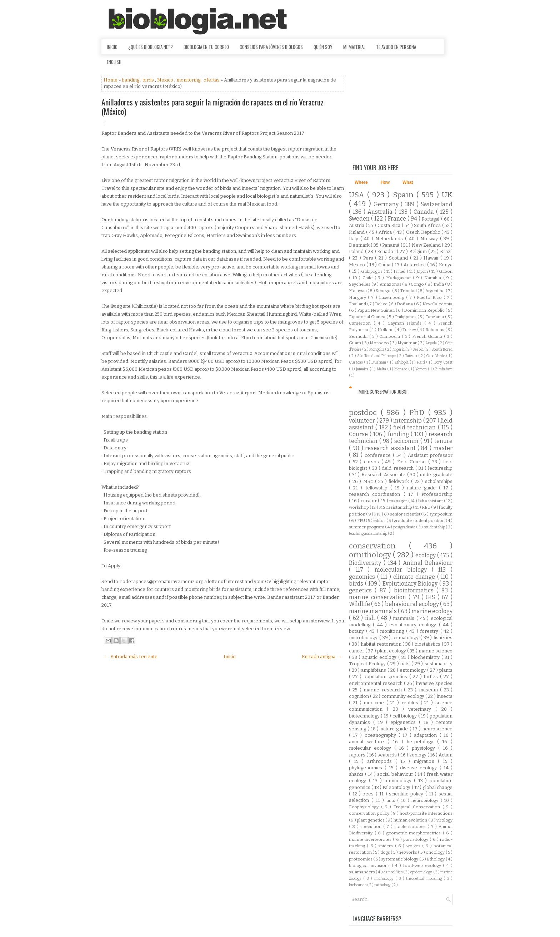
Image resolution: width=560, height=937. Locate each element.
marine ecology (432, 611)
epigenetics (405, 722)
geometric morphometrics (415, 833)
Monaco (401, 369)
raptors (358, 755)
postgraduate (405, 527)
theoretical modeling (425, 879)
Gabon (446, 271)
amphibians (374, 670)
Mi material (354, 47)
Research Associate (384, 475)
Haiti (421, 362)
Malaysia (358, 291)
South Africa (428, 225)
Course (359, 434)
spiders (386, 846)
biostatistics (428, 644)
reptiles (411, 703)
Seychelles (360, 284)
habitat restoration (382, 644)
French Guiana (428, 336)
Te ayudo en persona (396, 47)
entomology (413, 670)
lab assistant (431, 501)
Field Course (413, 462)
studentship (435, 527)
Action (446, 755)
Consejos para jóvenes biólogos (271, 47)
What (408, 182)
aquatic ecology (380, 657)
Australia (381, 212)
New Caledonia (438, 304)
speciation (372, 827)
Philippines (406, 317)
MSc (369, 481)
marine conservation (379, 597)
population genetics (386, 677)
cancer (357, 651)
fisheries (443, 638)
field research (399, 468)
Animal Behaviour (428, 563)
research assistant (391, 448)
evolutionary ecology (414, 625)
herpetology (422, 742)
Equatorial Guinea (368, 317)
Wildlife (360, 604)
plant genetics (371, 820)
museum (429, 690)
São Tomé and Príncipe (377, 356)
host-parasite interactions (426, 813)
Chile (369, 278)
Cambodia (391, 336)
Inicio (112, 47)
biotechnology (365, 716)
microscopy (385, 879)
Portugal (431, 219)
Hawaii (432, 258)
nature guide (423, 488)
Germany (387, 204)
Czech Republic (424, 232)
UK (447, 195)
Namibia (434, 278)
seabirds (388, 755)
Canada (425, 212)
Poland (357, 251)
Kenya (446, 265)
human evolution (411, 820)
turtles (432, 677)
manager (399, 501)
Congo (418, 284)
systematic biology (400, 859)
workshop (359, 507)
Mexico (166, 80)
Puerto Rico (430, 297)
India (439, 284)
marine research (384, 690)
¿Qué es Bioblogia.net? (151, 47)
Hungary (358, 297)
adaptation (427, 735)
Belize (382, 304)
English (114, 62)
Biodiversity (366, 563)
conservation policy (370, 813)
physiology (425, 748)
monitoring (189, 80)
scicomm (407, 441)
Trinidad (409, 291)
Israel (400, 271)
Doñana (405, 304)
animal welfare (368, 742)
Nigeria (399, 349)
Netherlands (390, 239)
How (385, 182)
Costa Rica (390, 225)
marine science (436, 651)
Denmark (360, 245)
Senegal (384, 291)
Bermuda (359, 336)
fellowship (378, 488)
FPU (361, 521)
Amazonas (391, 284)
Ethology (436, 859)
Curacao (356, 362)
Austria (357, 225)
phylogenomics (367, 768)
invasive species (434, 683)
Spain (405, 195)
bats (406, 664)
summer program (367, 527)
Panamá (391, 245)
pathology (383, 885)
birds (149, 80)
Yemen (422, 369)
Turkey (410, 330)
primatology (406, 638)
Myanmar (407, 343)
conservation (379, 546)
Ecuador (387, 251)
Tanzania (435, 317)
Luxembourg (392, 297)
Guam (355, 343)
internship (408, 421)
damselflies (393, 872)
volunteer (363, 421)
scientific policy (407, 794)
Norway (430, 239)
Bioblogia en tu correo (206, 47)
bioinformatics (415, 590)
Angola (431, 343)
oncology (436, 852)
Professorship (437, 494)
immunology (399, 781)
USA (358, 195)
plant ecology (392, 651)
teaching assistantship (368, 534)
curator (369, 501)
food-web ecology (423, 866)
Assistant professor (430, 455)
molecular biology (403, 570)
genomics (363, 577)
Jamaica (363, 369)
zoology (418, 755)
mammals (405, 618)
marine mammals (373, 611)
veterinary (422, 709)
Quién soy (323, 47)
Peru (369, 258)
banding (131, 80)
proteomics (361, 859)
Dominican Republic (425, 310)
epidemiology (422, 872)
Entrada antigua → (322, 657)
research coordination (376, 494)
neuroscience (437, 729)
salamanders (362, 872)
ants (392, 800)
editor (380, 521)
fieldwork (400, 481)
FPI (378, 514)
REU (426, 507)
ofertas (212, 80)
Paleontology (397, 787)
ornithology (371, 555)
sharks (357, 774)
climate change (415, 577)
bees (369, 794)
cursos (373, 462)
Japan (423, 271)
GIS (432, 597)
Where (361, 182)
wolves (414, 846)
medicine (375, 703)
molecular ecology (372, 748)
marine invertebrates (371, 839)
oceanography (382, 735)
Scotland (399, 258)
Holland (386, 330)
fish (371, 618)
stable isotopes (411, 827)
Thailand (358, 304)
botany (357, 631)
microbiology (364, 638)
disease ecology (420, 768)
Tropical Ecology (368, 664)
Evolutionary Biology (411, 584)
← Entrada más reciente (131, 657)
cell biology (405, 716)
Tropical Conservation (418, 807)
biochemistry (426, 657)
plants (446, 670)
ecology (426, 555)
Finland (357, 232)
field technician (416, 427)
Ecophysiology (365, 807)
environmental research (376, 683)
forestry (430, 631)
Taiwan (412, 356)
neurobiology (426, 800)
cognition (359, 696)
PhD (419, 413)
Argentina (435, 291)
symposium (441, 514)
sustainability (439, 664)
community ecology (403, 696)
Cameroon (361, 323)
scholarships (439, 481)
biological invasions (370, 866)
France (398, 219)
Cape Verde (436, 356)
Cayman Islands (406, 323)
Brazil (446, 251)
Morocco (380, 343)
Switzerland (437, 204)
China (385, 265)
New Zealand (427, 245)
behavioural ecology (413, 604)
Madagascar (400, 278)
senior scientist (406, 514)
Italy (355, 239)
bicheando (358, 885)
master (443, 448)
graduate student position (420, 521)
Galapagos (372, 271)
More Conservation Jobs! (383, 391)
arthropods (381, 761)
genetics (362, 590)
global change (438, 787)
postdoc (365, 413)
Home (111, 80)
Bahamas (435, 330)
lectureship (440, 468)
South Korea (442, 349)
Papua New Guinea (376, 310)
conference (379, 455)
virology (444, 820)
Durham (379, 362)
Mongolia (377, 349)
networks (408, 852)
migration (426, 761)
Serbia (418, 349)
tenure (443, 441)
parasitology (416, 839)
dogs (386, 852)
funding (399, 434)
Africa (386, 232)
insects (445, 696)
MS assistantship (396, 507)
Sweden (360, 219)
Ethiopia (402, 362)
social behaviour (396, 774)
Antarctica (415, 265)
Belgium (419, 251)
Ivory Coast (443, 362)
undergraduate (436, 475)
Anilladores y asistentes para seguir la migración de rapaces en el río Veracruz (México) (212, 107)
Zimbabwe (444, 369)
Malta (382, 369)
